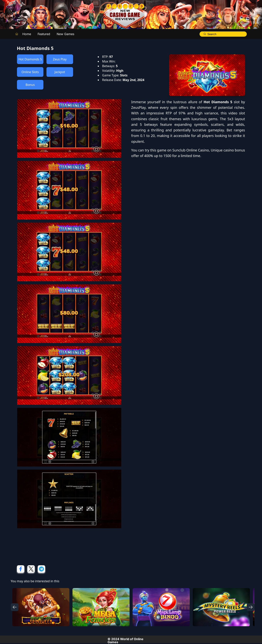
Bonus (30, 85)
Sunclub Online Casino (191, 150)
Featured (44, 34)
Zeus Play (60, 59)
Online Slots (30, 72)
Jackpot (60, 72)
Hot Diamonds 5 (30, 59)
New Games (65, 34)
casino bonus (234, 150)
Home (27, 34)
